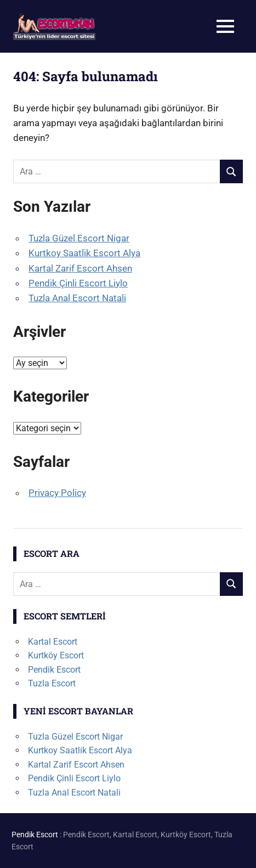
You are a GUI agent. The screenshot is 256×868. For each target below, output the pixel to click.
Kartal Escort (53, 642)
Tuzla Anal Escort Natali (77, 298)
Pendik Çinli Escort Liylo (78, 283)
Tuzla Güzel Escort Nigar (79, 238)
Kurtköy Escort (56, 655)
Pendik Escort (54, 670)
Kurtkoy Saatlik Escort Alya (84, 253)
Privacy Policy (57, 493)
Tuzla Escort (52, 683)
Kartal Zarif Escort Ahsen (80, 268)
